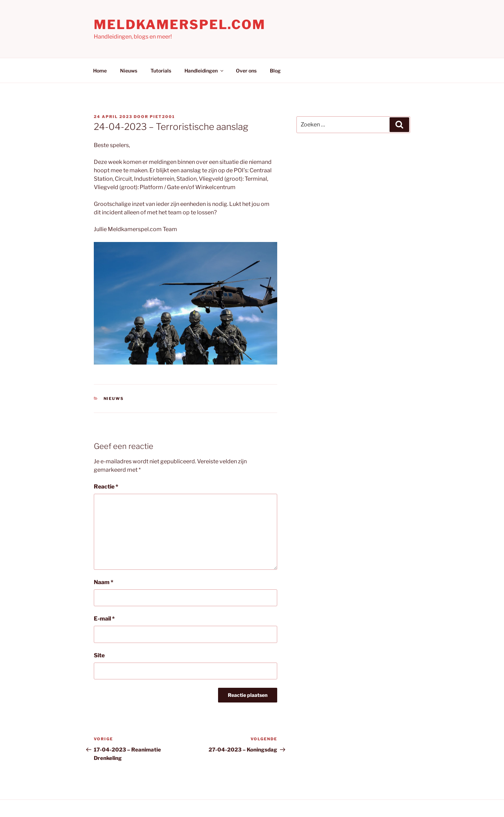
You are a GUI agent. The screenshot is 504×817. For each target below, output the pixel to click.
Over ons (246, 71)
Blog (275, 71)
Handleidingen (204, 71)
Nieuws (129, 71)
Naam (104, 582)
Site (99, 655)
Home (100, 71)
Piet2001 (162, 117)
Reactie (106, 487)
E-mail (104, 619)
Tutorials (161, 71)
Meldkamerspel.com (180, 25)
